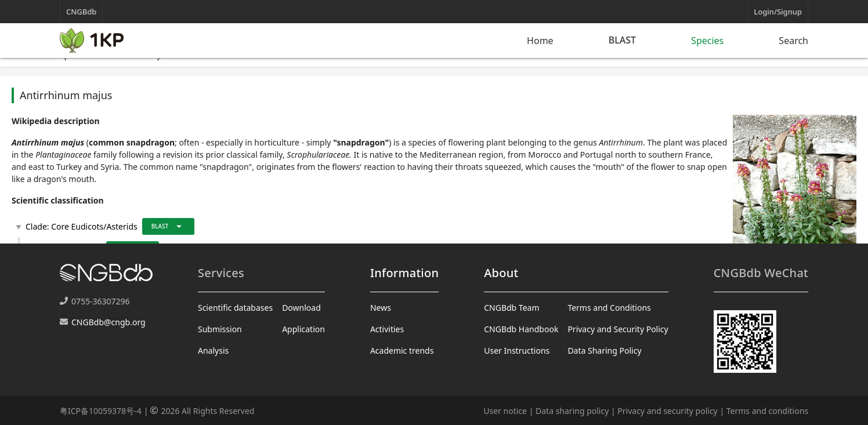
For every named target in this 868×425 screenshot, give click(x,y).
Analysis (213, 350)
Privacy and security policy (667, 411)
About (501, 273)
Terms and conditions (767, 411)
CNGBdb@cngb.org (108, 322)
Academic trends (402, 350)
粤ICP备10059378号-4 (101, 411)
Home (540, 41)
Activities (387, 329)
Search (793, 41)
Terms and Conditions (609, 308)
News (381, 308)
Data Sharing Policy (604, 350)
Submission (220, 329)
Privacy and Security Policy (618, 329)
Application (303, 329)
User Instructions (517, 350)
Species (707, 41)
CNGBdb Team (511, 308)
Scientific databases (235, 308)
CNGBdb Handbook (521, 329)
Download (301, 308)
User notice (505, 411)
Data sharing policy (572, 411)
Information (404, 273)
